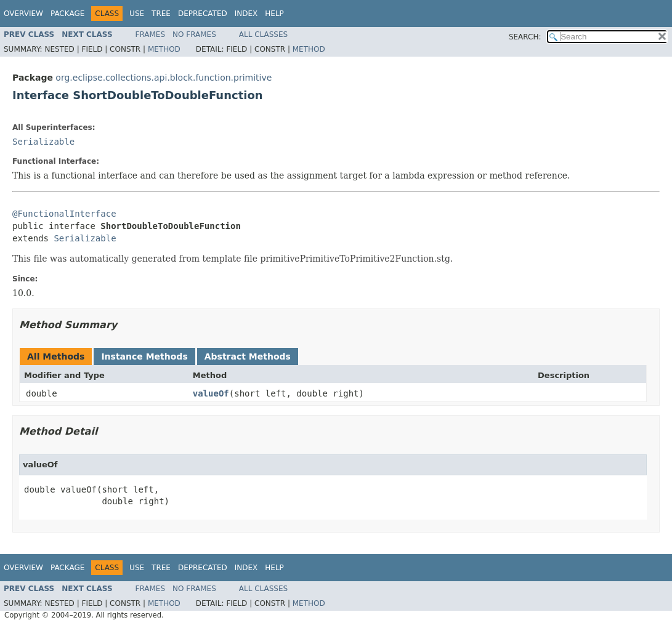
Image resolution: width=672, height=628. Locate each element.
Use (137, 14)
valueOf (211, 393)
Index (246, 14)
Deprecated (203, 14)
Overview (23, 14)
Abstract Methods (248, 356)
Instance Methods (144, 356)
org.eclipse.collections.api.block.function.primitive (164, 78)
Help (274, 14)
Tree (161, 14)
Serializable (43, 142)
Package (67, 14)
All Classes (263, 34)
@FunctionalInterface (64, 214)
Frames (151, 34)
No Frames (194, 34)
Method (164, 49)
